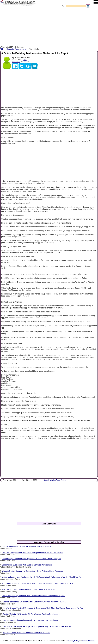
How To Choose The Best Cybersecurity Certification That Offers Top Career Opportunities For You (43, 608)
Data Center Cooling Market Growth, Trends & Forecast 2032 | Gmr (30, 620)
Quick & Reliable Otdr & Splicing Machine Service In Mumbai (27, 546)
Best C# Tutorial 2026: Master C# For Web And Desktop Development (32, 614)
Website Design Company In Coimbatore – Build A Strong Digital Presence (32, 571)
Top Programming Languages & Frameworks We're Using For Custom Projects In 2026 (37, 583)
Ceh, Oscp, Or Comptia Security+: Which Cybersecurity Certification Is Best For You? (38, 626)
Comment (16, 62)
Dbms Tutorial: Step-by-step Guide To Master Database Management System (33, 596)
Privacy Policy (74, 641)
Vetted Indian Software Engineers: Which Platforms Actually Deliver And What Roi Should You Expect (43, 577)
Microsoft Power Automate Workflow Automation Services (26, 633)
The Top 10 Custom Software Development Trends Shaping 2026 (29, 589)
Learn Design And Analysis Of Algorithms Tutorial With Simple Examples (31, 559)
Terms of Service (89, 641)
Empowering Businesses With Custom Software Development (27, 565)
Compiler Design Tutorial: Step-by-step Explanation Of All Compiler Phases (33, 553)
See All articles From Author (55, 480)
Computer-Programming (16, 49)
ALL (2, 49)
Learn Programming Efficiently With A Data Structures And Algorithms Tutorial (34, 602)
